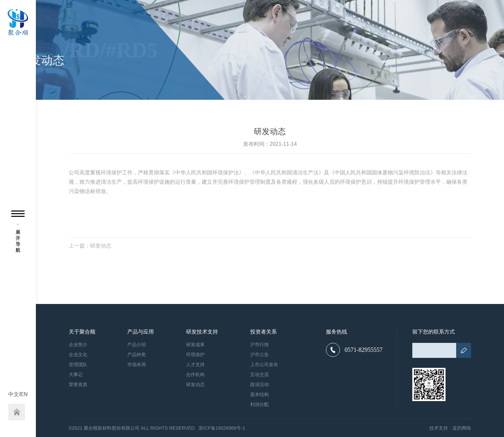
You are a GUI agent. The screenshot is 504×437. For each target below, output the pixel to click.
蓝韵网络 (462, 428)
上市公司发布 (264, 364)
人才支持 (195, 364)
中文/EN (18, 394)
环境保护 (195, 355)
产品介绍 (137, 345)
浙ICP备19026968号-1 (222, 428)
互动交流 (259, 374)
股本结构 (259, 394)
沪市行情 (259, 345)
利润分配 (259, 404)
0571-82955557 (354, 350)
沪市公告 (259, 355)
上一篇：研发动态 (90, 248)
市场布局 (137, 364)
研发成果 (195, 345)
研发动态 (195, 384)
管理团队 (78, 364)
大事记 (76, 374)
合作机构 (195, 374)
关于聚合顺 (82, 332)
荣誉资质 (78, 384)
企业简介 (78, 345)
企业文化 (78, 355)
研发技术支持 (202, 332)
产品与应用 (141, 332)
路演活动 (259, 384)
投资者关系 (263, 332)
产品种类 (137, 355)
